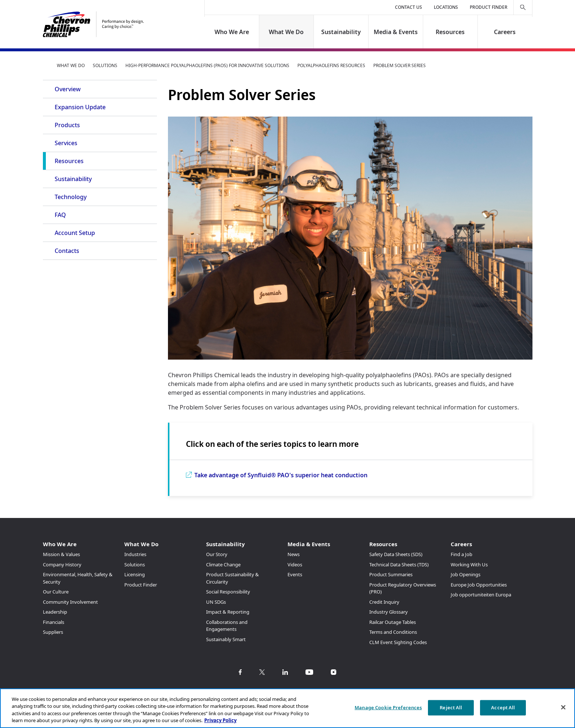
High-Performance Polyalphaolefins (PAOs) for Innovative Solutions (207, 65)
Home (46, 65)
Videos (295, 565)
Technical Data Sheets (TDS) (399, 565)
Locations (446, 7)
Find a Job (462, 554)
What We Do (287, 32)
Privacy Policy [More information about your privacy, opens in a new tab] (220, 720)
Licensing (135, 574)
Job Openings (466, 574)
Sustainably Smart (226, 639)
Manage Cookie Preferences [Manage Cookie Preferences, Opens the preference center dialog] (388, 707)
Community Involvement (70, 602)
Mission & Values (61, 554)
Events (295, 574)
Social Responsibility (228, 592)
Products (67, 125)
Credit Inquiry (384, 602)
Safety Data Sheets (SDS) (396, 554)
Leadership (55, 612)
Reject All (451, 707)
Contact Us (409, 7)
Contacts (67, 251)
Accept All (503, 707)
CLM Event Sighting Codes (398, 642)
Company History (62, 565)
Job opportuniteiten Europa (481, 595)
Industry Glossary (389, 612)
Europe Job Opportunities (479, 585)
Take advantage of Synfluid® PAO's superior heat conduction (281, 475)
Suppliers (53, 632)
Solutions (105, 65)
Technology (71, 197)
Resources (450, 32)
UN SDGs (216, 602)
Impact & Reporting (228, 612)
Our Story (217, 554)
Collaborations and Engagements (227, 626)
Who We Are (232, 32)
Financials (54, 622)
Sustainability (341, 32)
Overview (68, 89)
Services (66, 143)
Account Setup (75, 233)
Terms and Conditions (393, 632)
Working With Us (469, 565)
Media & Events (396, 32)
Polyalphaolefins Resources (331, 65)
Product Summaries (391, 574)
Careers (505, 32)
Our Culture (56, 592)
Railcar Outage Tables (393, 622)
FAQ (60, 215)
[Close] (563, 707)
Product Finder (489, 7)
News (294, 554)
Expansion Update (80, 107)
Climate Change (223, 565)
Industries (135, 554)
